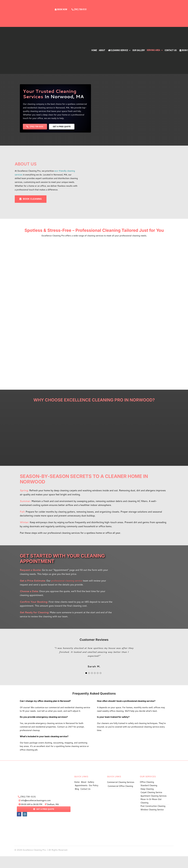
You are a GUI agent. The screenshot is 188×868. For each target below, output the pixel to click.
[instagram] (25, 814)
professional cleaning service (67, 581)
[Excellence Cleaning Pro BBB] (155, 816)
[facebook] (19, 814)
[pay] (44, 821)
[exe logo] (44, 773)
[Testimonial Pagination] (86, 673)
